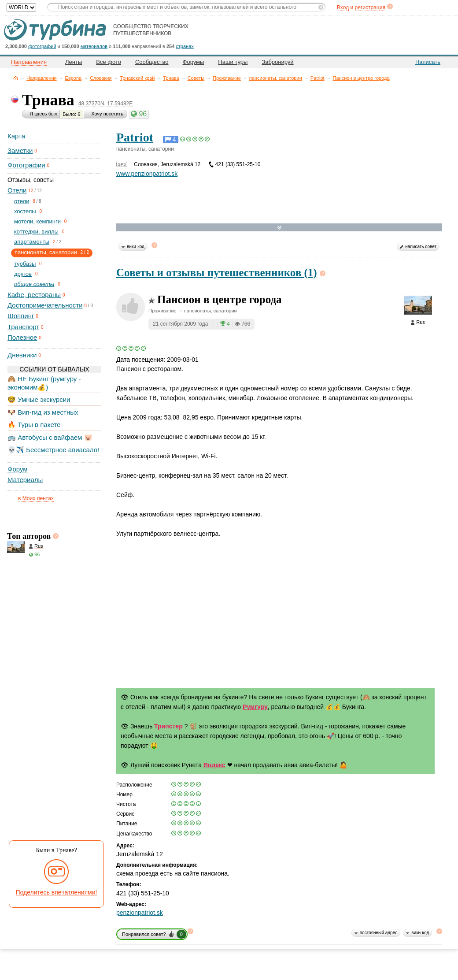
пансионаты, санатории (276, 78)
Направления (42, 78)
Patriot (318, 78)
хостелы (25, 211)
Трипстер (168, 726)
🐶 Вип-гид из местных (43, 412)
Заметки (20, 150)
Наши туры (233, 62)
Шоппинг (21, 316)
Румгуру (255, 707)
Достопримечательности (45, 305)
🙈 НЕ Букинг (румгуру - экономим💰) (44, 383)
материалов (94, 46)
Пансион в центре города (361, 78)
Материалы (25, 480)
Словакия (101, 78)
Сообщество (152, 62)
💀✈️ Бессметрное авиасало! (53, 450)
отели (22, 201)
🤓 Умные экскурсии (39, 399)
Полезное (22, 337)
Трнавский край (137, 78)
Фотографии (26, 165)
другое (23, 274)
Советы (196, 78)
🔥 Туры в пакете (34, 425)
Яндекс (214, 765)
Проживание (227, 78)
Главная (16, 78)
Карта (16, 136)
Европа (74, 78)
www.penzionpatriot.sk (147, 174)
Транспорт (23, 327)
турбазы (25, 264)
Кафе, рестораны (34, 295)
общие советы (34, 284)
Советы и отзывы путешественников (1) (217, 273)
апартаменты (32, 242)
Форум (18, 469)
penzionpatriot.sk (140, 913)
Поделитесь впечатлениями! (57, 892)
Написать (428, 62)
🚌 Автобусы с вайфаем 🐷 (50, 437)
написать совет (421, 247)
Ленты (74, 62)
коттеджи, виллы (36, 232)
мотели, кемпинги (37, 221)
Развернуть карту (279, 228)
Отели (17, 190)
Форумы (194, 62)
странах (185, 46)
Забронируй (277, 62)
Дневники (22, 355)
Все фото (109, 62)
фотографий (42, 46)
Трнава (171, 78)
